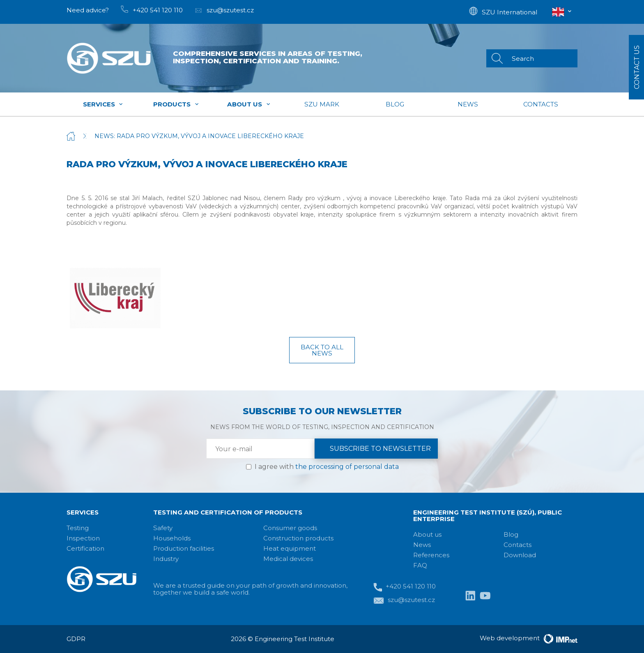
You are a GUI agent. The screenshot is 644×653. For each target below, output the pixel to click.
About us (249, 104)
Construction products (298, 538)
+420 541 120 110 (405, 587)
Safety (163, 528)
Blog (395, 104)
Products (176, 104)
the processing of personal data (347, 467)
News (468, 104)
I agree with (327, 467)
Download (520, 555)
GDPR (76, 639)
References (431, 555)
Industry (166, 559)
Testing (78, 528)
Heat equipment (290, 548)
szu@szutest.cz (404, 600)
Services (103, 104)
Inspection (83, 538)
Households (172, 538)
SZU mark (322, 104)
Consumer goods (290, 528)
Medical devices (288, 559)
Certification (85, 548)
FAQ (420, 565)
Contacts (541, 104)
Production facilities (184, 548)
